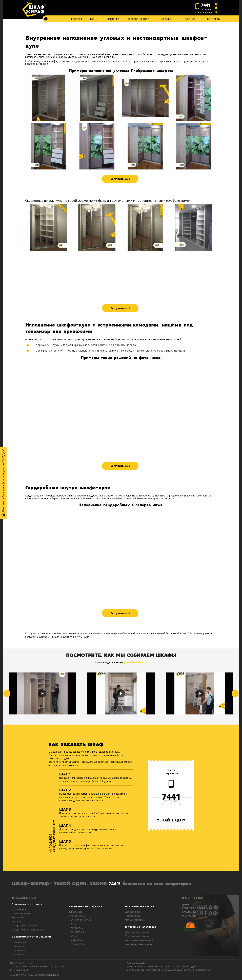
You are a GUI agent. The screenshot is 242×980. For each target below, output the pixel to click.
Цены (94, 19)
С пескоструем (77, 916)
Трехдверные (133, 916)
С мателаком (76, 940)
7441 (191, 633)
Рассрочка (112, 19)
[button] (7, 693)
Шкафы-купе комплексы (25, 925)
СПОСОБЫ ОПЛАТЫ (194, 908)
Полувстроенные (22, 913)
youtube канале (135, 662)
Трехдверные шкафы (137, 936)
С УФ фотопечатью (80, 920)
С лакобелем (76, 928)
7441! (114, 884)
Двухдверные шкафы (137, 932)
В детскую (18, 954)
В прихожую (19, 942)
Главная (76, 19)
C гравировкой (77, 944)
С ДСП (72, 924)
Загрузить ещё (120, 179)
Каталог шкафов (138, 19)
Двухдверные (133, 912)
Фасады (166, 19)
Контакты (214, 19)
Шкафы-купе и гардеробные (28, 930)
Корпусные (18, 917)
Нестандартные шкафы (138, 944)
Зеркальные (75, 912)
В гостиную (18, 950)
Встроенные (19, 909)
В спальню (18, 946)
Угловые (17, 921)
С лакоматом (76, 932)
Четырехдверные (135, 920)
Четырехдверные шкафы (139, 940)
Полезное (189, 19)
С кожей (73, 936)
